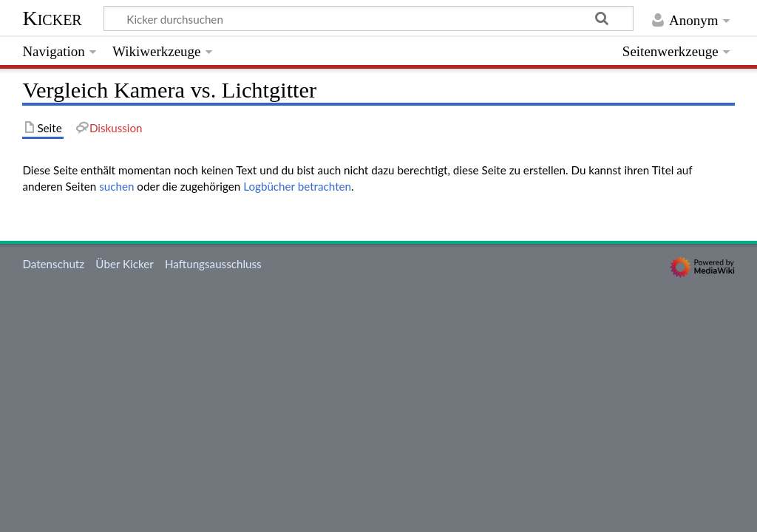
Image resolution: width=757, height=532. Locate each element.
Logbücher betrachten (297, 186)
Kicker (52, 18)
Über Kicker (124, 264)
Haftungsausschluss (213, 264)
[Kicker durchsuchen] (369, 18)
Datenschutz (53, 264)
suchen (116, 186)
